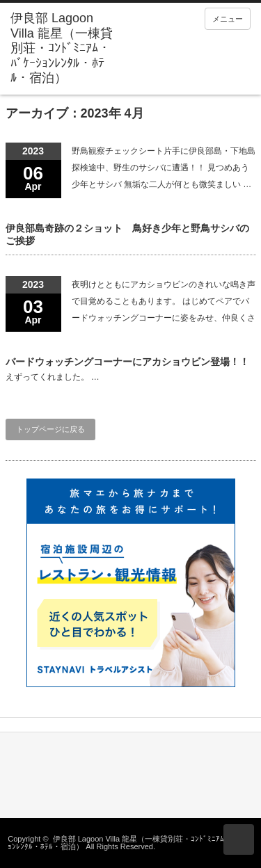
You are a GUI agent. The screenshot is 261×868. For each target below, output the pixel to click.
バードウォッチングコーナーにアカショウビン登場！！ (127, 362)
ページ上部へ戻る (239, 839)
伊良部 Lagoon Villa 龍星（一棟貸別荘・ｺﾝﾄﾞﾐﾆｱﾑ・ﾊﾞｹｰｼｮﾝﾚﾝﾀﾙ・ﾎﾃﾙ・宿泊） (130, 843)
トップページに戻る (50, 429)
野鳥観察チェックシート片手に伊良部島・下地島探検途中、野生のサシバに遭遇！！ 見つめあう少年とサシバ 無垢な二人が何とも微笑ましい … (164, 168)
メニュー (228, 19)
